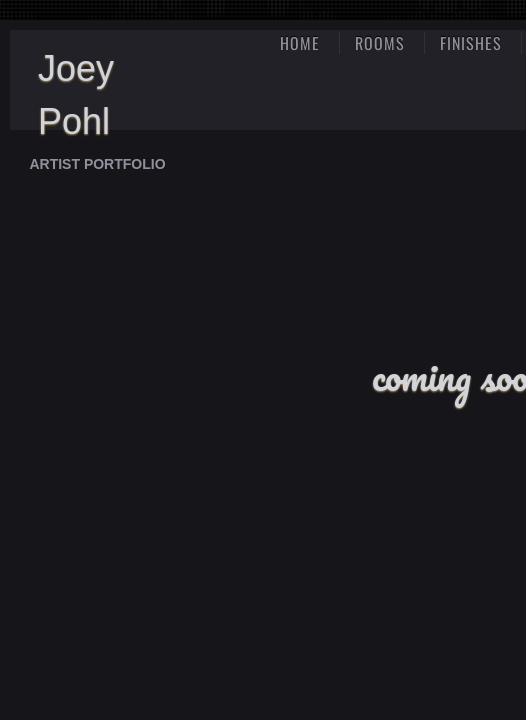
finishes (471, 43)
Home (300, 43)
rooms (380, 43)
